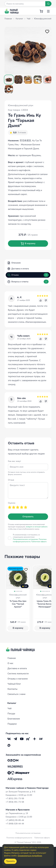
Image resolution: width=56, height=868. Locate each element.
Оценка (12, 503)
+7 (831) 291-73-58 (15, 798)
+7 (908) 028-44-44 (15, 824)
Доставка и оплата (18, 269)
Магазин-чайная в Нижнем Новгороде (27, 788)
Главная (12, 658)
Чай (10, 708)
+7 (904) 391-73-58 (15, 802)
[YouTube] (22, 739)
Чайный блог (14, 684)
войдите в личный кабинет (37, 527)
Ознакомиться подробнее (30, 856)
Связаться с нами (16, 694)
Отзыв (11, 480)
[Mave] (41, 739)
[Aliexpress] (15, 779)
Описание (14, 263)
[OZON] (13, 760)
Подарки (12, 724)
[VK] (9, 739)
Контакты (13, 689)
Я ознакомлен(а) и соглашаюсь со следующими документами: (30, 538)
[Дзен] (34, 739)
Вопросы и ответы (28, 282)
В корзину (28, 244)
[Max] (9, 745)
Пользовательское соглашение (25, 539)
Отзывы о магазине (18, 679)
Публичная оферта (39, 542)
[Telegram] (15, 739)
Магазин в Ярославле (18, 810)
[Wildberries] (15, 767)
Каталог (12, 703)
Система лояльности (18, 674)
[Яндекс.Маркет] (19, 773)
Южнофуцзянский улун (21, 105)
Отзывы (28, 275)
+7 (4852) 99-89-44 (15, 820)
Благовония (14, 719)
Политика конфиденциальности (30, 540)
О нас (10, 663)
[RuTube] (28, 739)
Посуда (11, 714)
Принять (10, 861)
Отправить (28, 517)
